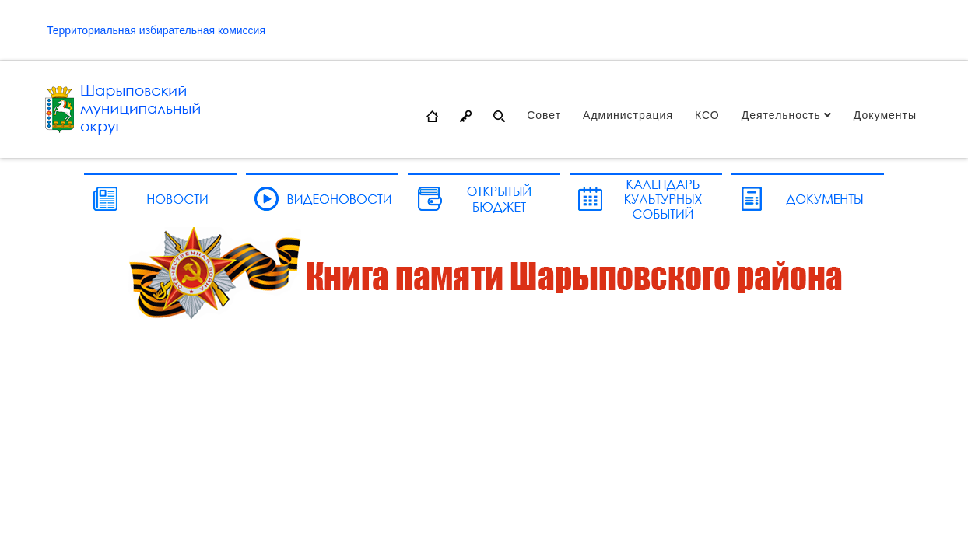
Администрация (628, 115)
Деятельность (781, 115)
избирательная (179, 30)
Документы (885, 115)
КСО (707, 115)
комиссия (242, 30)
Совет (544, 115)
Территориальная (93, 30)
